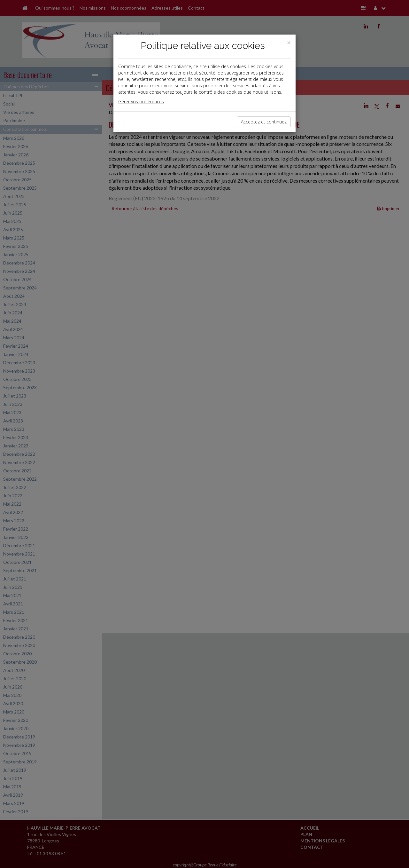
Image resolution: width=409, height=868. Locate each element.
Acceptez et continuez (264, 122)
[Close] (289, 43)
